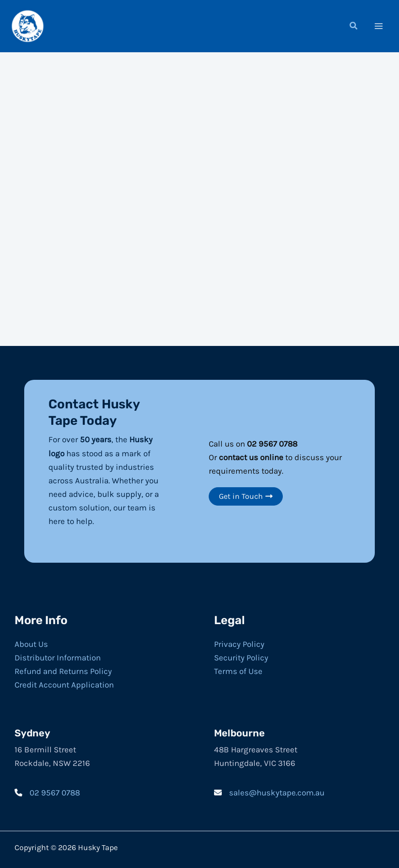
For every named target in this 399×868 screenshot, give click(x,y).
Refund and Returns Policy (63, 670)
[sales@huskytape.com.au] (269, 792)
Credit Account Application (64, 684)
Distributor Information (58, 657)
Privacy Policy (239, 643)
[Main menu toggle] (379, 26)
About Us (31, 643)
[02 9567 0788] (47, 792)
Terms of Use (238, 670)
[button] (354, 27)
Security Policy (241, 657)
